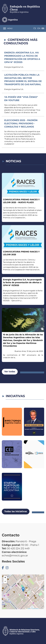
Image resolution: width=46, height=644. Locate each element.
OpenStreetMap (35, 609)
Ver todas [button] (10, 372)
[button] (23, 589)
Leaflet (28, 609)
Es (43, 28)
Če (35, 28)
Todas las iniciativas (16, 511)
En (39, 28)
